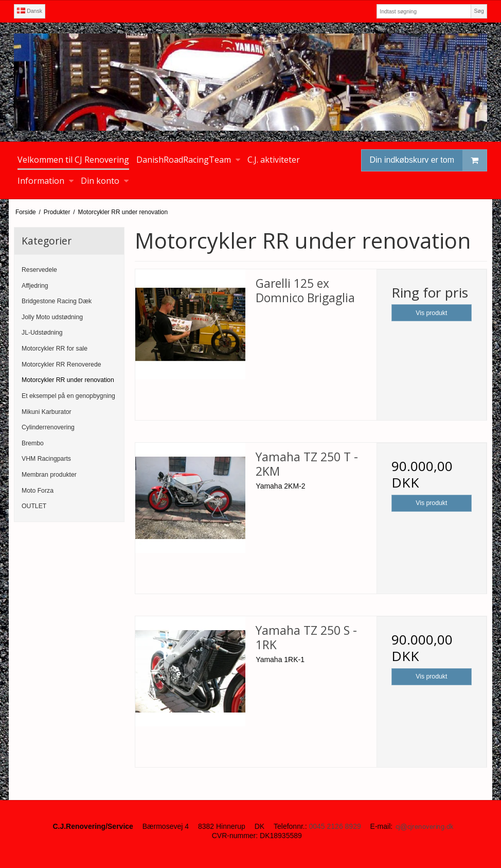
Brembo (33, 443)
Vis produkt (431, 313)
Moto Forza (38, 491)
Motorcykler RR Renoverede (61, 364)
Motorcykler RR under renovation (68, 380)
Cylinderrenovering (48, 427)
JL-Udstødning (42, 333)
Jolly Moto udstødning (52, 317)
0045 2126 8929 (335, 826)
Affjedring (35, 286)
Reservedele (39, 270)
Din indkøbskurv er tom (428, 160)
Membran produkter (49, 475)
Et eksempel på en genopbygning (68, 396)
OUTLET (34, 506)
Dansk (30, 11)
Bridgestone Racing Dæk (57, 301)
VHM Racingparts (46, 459)
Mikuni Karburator (47, 412)
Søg (479, 11)
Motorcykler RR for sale (55, 349)
